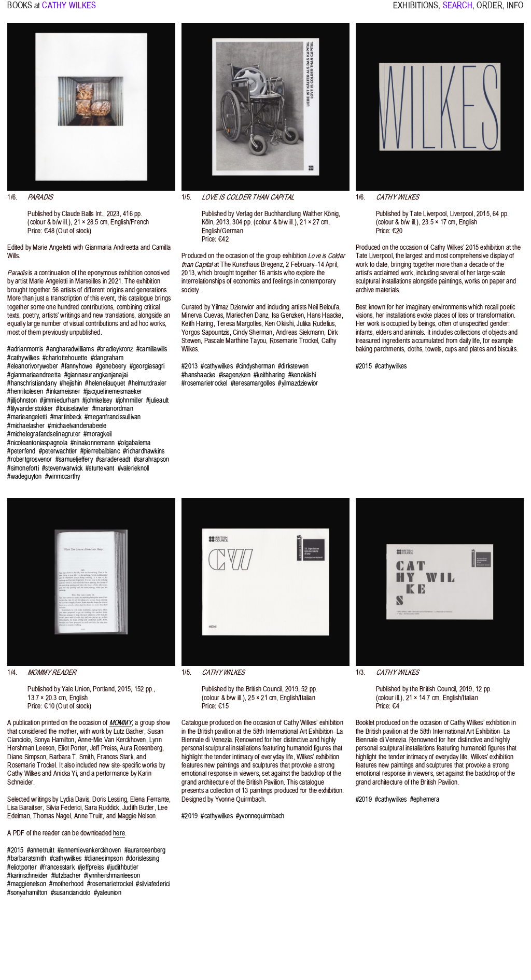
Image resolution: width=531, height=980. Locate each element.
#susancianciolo (71, 893)
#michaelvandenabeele (77, 426)
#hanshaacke (198, 375)
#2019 (190, 816)
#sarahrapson (151, 459)
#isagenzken (235, 375)
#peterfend (21, 451)
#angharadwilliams (70, 349)
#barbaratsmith (27, 858)
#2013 (190, 366)
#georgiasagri (147, 366)
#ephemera (425, 799)
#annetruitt (41, 850)
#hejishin (71, 383)
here (119, 833)
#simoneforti (23, 468)
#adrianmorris (25, 349)
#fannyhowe (77, 366)
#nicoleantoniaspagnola (37, 443)
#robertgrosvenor (30, 459)
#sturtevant (100, 468)
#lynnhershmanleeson (112, 876)
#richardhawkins (144, 451)
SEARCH (458, 10)
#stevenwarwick (62, 468)
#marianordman (113, 409)
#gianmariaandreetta (34, 375)
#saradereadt (113, 459)
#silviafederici (153, 884)
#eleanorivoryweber (33, 366)
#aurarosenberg (145, 850)
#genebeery (111, 366)
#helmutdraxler (147, 383)
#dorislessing (143, 858)
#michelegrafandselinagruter (44, 434)
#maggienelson (27, 884)
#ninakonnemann (93, 443)
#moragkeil (97, 434)
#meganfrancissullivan (113, 417)
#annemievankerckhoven (89, 850)
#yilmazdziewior (298, 383)
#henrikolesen (25, 392)
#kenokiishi (302, 375)
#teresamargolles (253, 383)
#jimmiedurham (60, 400)
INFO (515, 10)
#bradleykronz (115, 349)
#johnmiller (129, 400)
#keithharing (269, 375)
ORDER (490, 10)
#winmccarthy (62, 477)
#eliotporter (22, 867)
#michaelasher (26, 426)
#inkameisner (63, 392)
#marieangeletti (27, 417)
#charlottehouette (65, 358)
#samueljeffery (74, 459)
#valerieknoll (134, 468)
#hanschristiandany (32, 383)
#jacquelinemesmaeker (113, 392)
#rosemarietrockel (204, 383)
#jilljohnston (22, 400)
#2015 (364, 366)
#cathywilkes (23, 358)
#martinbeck (66, 417)
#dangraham (107, 358)
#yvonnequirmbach (260, 816)
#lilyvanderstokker (30, 409)
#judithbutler (123, 867)
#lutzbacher (66, 876)
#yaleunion (108, 893)
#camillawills (152, 349)
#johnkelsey (97, 400)
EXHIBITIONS (416, 10)
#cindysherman (255, 366)
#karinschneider (27, 876)
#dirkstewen (293, 366)
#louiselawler (73, 409)
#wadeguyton (24, 477)
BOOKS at (24, 10)
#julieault (157, 400)
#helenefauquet (105, 383)
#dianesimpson (104, 858)
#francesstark (57, 867)
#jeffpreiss (91, 867)
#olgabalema (134, 443)
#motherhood (66, 884)
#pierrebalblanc (100, 451)
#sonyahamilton (27, 893)
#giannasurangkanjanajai (96, 375)
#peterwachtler (58, 451)
